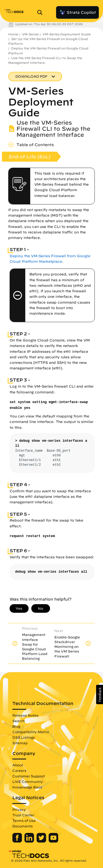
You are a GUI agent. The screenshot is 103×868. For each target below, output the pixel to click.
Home (13, 34)
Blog (16, 726)
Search (19, 721)
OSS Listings (24, 737)
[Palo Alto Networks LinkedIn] (30, 841)
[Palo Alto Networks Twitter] (42, 841)
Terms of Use (24, 820)
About (18, 765)
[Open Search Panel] (41, 12)
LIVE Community (28, 782)
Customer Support (29, 776)
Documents (23, 826)
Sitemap (20, 743)
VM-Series (30, 34)
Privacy (19, 809)
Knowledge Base (27, 787)
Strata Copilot (77, 12)
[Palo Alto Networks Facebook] (18, 841)
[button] (100, 695)
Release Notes (25, 715)
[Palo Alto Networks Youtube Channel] (53, 841)
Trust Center (23, 815)
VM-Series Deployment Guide (67, 34)
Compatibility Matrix (31, 732)
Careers (19, 770)
